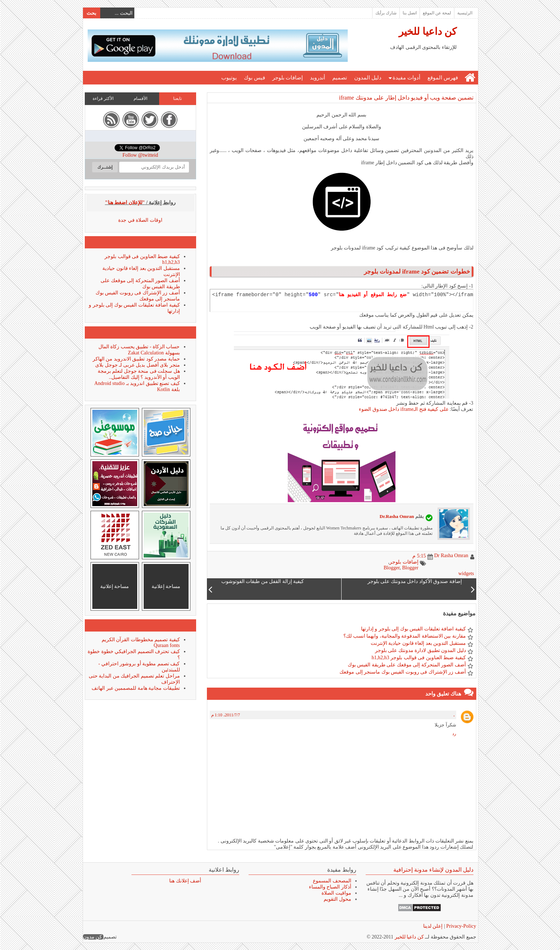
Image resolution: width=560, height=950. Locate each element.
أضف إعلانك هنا (185, 881)
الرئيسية (464, 13)
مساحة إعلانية (166, 586)
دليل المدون (367, 78)
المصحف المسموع (332, 881)
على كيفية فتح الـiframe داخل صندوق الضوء (403, 409)
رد (454, 734)
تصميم (339, 78)
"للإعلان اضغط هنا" (125, 203)
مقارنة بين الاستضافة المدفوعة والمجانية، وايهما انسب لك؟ (404, 636)
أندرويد (317, 78)
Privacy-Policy (460, 926)
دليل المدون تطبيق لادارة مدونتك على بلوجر (420, 650)
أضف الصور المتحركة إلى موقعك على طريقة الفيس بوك (406, 665)
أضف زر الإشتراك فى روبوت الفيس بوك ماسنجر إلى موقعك (402, 672)
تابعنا (177, 98)
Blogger (391, 568)
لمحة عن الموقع (437, 13)
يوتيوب (229, 78)
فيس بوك (254, 78)
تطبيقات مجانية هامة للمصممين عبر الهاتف (135, 688)
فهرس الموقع (442, 78)
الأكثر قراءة (103, 98)
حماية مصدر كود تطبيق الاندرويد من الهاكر (136, 359)
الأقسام (140, 98)
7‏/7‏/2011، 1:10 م (225, 715)
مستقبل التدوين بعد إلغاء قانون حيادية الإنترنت (418, 643)
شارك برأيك (386, 13)
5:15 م (419, 556)
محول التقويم (337, 899)
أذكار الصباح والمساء (330, 887)
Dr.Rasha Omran (397, 516)
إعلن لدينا (433, 926)
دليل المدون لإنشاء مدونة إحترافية (433, 870)
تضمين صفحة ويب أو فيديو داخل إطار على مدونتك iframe (406, 98)
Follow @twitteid (140, 155)
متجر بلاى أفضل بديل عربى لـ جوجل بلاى (137, 365)
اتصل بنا (409, 13)
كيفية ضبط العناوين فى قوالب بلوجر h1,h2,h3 (418, 658)
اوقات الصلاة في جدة (140, 220)
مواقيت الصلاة (336, 893)
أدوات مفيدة (406, 78)
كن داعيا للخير (427, 31)
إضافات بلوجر (287, 78)
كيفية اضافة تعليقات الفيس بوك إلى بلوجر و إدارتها (413, 629)
